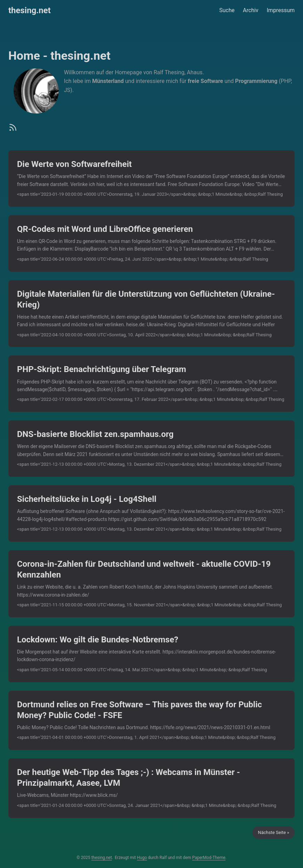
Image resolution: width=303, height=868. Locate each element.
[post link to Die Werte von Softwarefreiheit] (151, 179)
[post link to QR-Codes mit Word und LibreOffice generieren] (151, 243)
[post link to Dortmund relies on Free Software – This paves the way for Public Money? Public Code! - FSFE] (151, 720)
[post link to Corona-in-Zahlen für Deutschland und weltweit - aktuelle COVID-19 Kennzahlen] (151, 584)
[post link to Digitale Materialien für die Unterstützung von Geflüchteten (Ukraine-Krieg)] (151, 314)
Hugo (142, 858)
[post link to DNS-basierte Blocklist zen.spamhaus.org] (151, 449)
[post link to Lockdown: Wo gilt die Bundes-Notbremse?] (151, 654)
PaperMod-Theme (209, 858)
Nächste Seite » (273, 832)
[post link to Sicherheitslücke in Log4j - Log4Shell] (151, 513)
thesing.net (30, 10)
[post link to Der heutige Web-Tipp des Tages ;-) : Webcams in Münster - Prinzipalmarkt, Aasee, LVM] (151, 788)
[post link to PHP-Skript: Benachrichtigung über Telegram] (151, 384)
